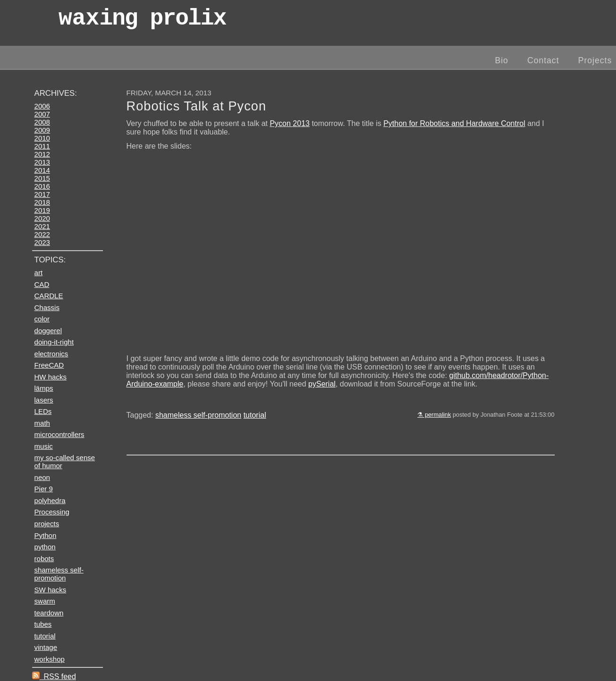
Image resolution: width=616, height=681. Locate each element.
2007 (42, 114)
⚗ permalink (434, 415)
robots (44, 559)
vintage (46, 647)
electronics (51, 354)
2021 (42, 226)
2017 (42, 194)
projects (47, 524)
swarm (45, 601)
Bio (501, 60)
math (42, 423)
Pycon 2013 (290, 123)
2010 (42, 138)
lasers (44, 400)
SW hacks (51, 590)
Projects (595, 60)
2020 (42, 218)
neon (42, 477)
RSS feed (54, 677)
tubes (43, 624)
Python (46, 535)
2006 (42, 106)
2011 (42, 146)
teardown (49, 613)
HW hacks (51, 377)
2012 (42, 154)
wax (142, 21)
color (42, 319)
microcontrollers (59, 434)
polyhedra (50, 500)
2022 (42, 234)
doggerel (48, 331)
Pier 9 (44, 489)
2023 (42, 242)
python (45, 547)
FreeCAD (49, 365)
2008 (42, 122)
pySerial (322, 384)
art (39, 273)
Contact (543, 60)
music (44, 446)
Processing (52, 512)
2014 (42, 170)
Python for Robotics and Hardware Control (454, 123)
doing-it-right (54, 342)
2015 (42, 178)
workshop (50, 659)
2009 (42, 130)
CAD (42, 284)
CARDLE (49, 296)
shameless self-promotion (198, 415)
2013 (42, 162)
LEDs (43, 411)
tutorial (255, 415)
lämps (44, 388)
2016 (42, 186)
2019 (42, 210)
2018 (42, 202)
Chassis (47, 307)
